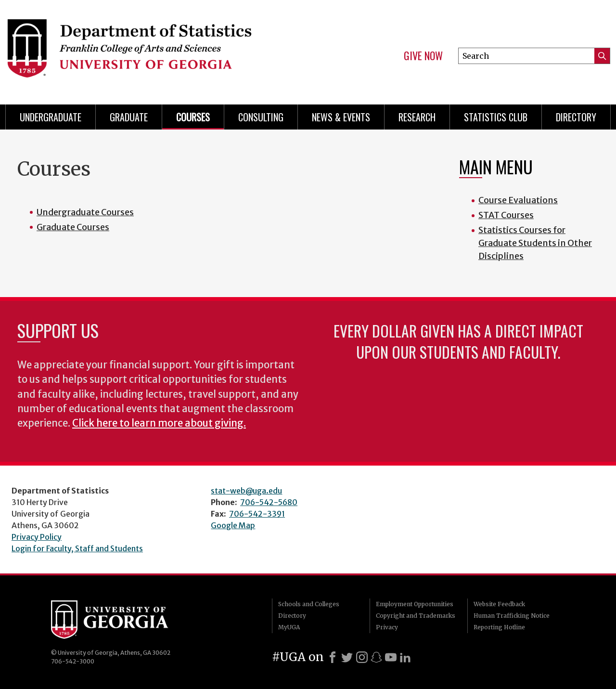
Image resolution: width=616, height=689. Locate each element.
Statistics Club (496, 117)
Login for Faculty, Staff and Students (77, 548)
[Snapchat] (376, 657)
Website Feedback (499, 604)
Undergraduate (51, 117)
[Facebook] (333, 657)
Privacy (387, 627)
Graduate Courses (73, 227)
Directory (576, 117)
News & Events (341, 117)
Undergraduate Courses (85, 212)
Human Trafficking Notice (512, 616)
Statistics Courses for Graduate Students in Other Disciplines (535, 243)
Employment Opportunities (415, 604)
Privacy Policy (37, 537)
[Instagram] (362, 657)
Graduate (129, 117)
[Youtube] (391, 657)
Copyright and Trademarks (416, 616)
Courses (193, 117)
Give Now (423, 56)
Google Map (233, 525)
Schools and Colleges (309, 604)
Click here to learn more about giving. (159, 423)
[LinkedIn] (405, 657)
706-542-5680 (269, 502)
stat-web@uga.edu (246, 491)
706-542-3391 (257, 514)
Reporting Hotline (499, 627)
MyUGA (289, 627)
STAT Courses (506, 215)
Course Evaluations (518, 200)
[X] (347, 657)
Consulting (261, 117)
